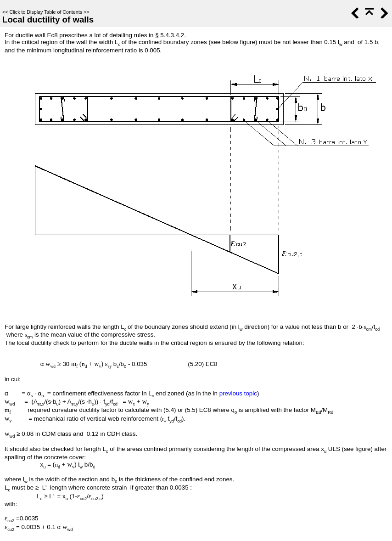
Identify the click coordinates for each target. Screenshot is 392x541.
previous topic (238, 393)
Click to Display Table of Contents (46, 12)
